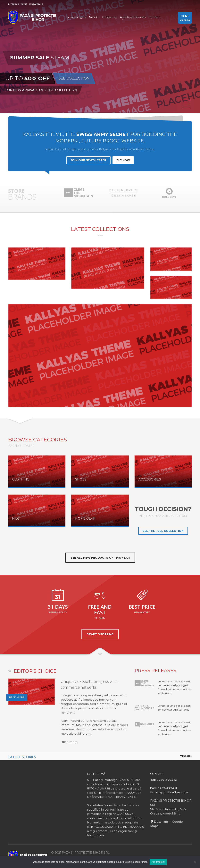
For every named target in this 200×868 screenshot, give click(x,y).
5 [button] (186, 108)
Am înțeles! (158, 862)
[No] (195, 862)
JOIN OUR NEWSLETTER (88, 160)
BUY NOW (123, 160)
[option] (100, 57)
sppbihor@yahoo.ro (175, 792)
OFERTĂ (185, 19)
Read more (69, 742)
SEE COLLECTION (74, 79)
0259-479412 (36, 4)
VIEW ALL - (186, 756)
